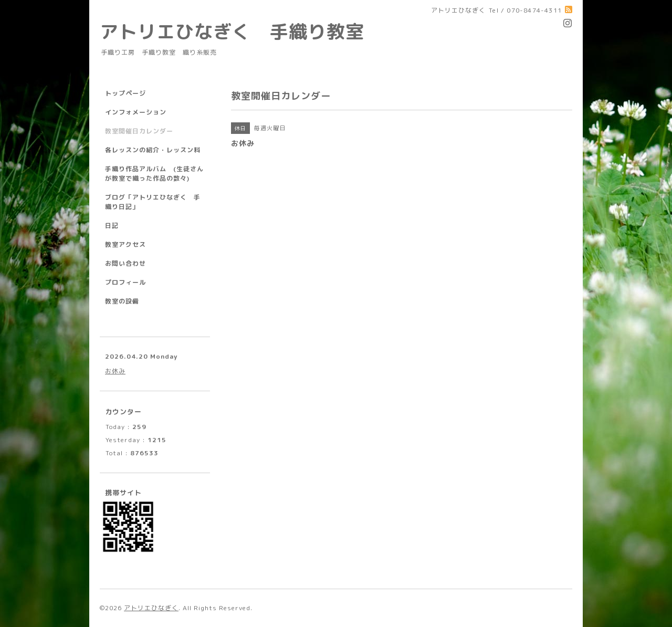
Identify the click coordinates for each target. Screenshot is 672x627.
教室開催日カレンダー (139, 131)
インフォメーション (136, 112)
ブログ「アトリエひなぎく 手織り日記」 (153, 202)
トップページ (125, 93)
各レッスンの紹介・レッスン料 (153, 150)
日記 (112, 226)
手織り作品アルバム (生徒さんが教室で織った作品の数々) (154, 174)
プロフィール (125, 282)
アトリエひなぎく (151, 608)
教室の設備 (122, 301)
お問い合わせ (125, 263)
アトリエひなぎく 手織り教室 (241, 31)
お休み (115, 371)
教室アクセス (125, 244)
